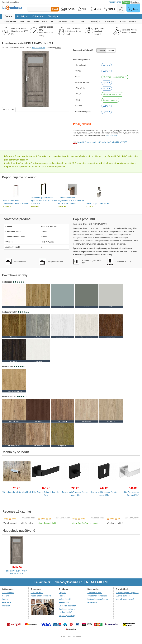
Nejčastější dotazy (67, 616)
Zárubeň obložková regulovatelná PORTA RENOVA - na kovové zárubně (71, 201)
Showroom (68, 9)
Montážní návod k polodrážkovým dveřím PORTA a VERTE (102, 142)
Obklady (53, 16)
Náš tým (6, 596)
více (115, 2)
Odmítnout (135, 2)
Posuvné (111, 50)
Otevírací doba (37, 593)
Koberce (38, 16)
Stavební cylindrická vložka (98, 203)
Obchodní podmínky (68, 606)
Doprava (63, 593)
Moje (82, 9)
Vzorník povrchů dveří (125, 599)
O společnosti (8, 593)
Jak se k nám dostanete (41, 596)
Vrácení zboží (65, 599)
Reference (6, 602)
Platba (62, 596)
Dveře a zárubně (123, 596)
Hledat (55, 9)
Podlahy (22, 16)
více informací (112, 135)
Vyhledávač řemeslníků (97, 596)
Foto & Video (9, 109)
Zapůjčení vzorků (95, 593)
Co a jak (95, 9)
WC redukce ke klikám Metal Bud (17, 492)
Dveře (8, 16)
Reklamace (64, 602)
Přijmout (126, 2)
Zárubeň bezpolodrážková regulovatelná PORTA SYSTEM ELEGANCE (44, 201)
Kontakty (6, 606)
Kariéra (5, 599)
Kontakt (109, 9)
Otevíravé (101, 50)
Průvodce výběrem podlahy (127, 593)
